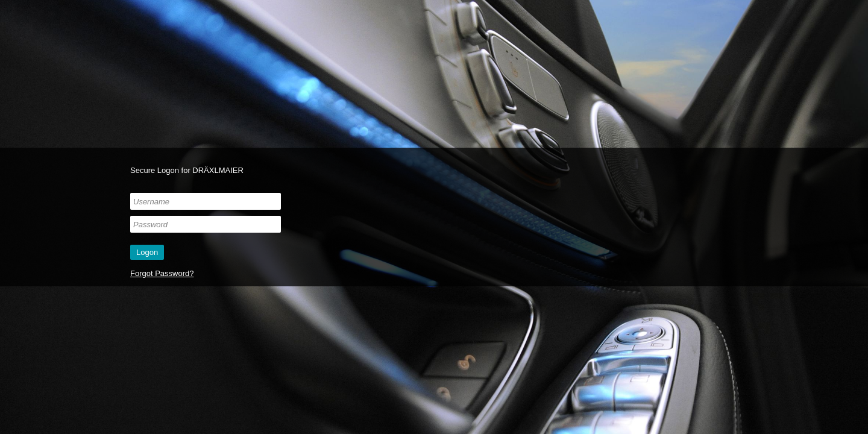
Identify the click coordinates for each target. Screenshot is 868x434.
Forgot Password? (162, 273)
